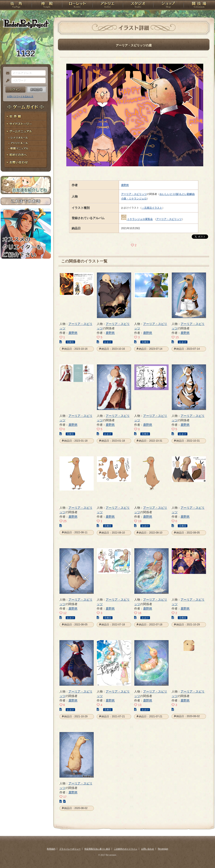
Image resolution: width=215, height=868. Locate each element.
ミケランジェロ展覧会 (140, 219)
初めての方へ (26, 155)
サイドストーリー (26, 124)
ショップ (168, 5)
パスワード (7, 81)
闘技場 (199, 5)
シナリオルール (26, 138)
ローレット (77, 5)
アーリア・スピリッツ (134, 194)
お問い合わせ (26, 163)
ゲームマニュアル (26, 132)
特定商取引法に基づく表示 (97, 849)
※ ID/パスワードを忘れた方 (20, 97)
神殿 (47, 5)
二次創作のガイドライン (126, 849)
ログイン (16, 90)
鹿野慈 (125, 185)
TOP (16, 5)
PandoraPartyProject (26, 24)
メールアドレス (7, 73)
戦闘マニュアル (26, 149)
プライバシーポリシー (70, 849)
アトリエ (108, 5)
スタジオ (138, 5)
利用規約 (51, 849)
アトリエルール (26, 143)
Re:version (163, 849)
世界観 (26, 117)
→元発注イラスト (152, 208)
